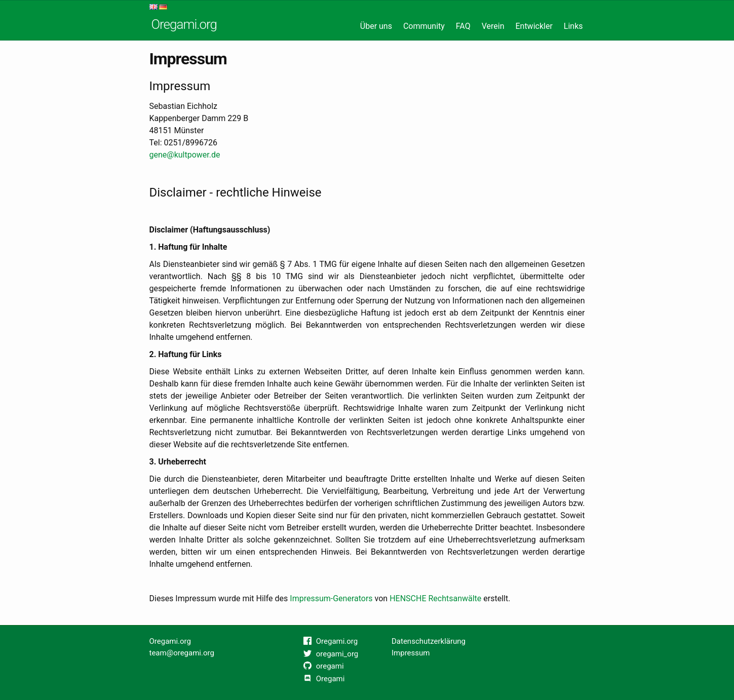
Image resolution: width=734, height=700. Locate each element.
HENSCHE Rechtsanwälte (435, 598)
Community (424, 26)
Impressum (411, 653)
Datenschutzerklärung (429, 641)
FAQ (463, 26)
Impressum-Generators (331, 598)
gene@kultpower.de (185, 155)
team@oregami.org (182, 653)
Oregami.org (184, 24)
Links (573, 26)
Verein (493, 26)
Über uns (376, 26)
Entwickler (534, 26)
